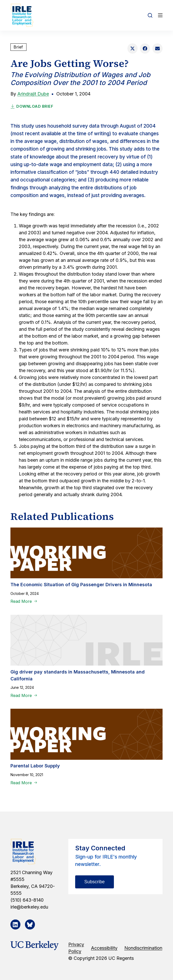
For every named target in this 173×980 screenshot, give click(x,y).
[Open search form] (150, 15)
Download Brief (32, 106)
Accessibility (104, 948)
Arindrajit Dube (33, 94)
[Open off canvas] (160, 15)
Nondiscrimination (143, 948)
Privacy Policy (76, 948)
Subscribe (95, 882)
